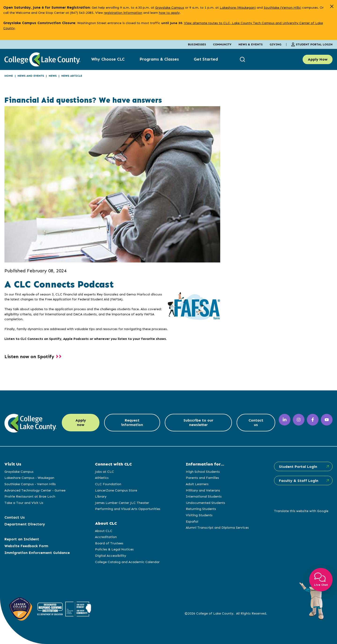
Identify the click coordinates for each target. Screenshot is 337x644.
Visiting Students (199, 515)
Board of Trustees (109, 543)
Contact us (256, 422)
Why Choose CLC (108, 59)
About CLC (104, 531)
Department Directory (25, 524)
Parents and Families (202, 478)
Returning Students (201, 509)
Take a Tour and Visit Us (24, 503)
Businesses (197, 44)
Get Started (206, 59)
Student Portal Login (312, 44)
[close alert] (332, 6)
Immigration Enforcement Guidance (37, 553)
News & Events (251, 44)
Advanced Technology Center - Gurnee (35, 490)
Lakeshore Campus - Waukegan (29, 478)
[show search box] (243, 59)
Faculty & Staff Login (299, 481)
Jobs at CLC (104, 472)
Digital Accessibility (111, 556)
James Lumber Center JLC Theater (122, 503)
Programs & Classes (159, 59)
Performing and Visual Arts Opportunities (128, 509)
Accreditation (106, 537)
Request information (132, 422)
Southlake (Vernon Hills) (282, 7)
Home (9, 76)
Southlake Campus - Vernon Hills (30, 484)
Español (192, 521)
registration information (123, 13)
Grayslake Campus (170, 7)
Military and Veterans (203, 490)
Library (101, 496)
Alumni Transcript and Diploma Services (217, 528)
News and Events (31, 76)
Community (222, 44)
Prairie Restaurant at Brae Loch (30, 496)
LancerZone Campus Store (116, 490)
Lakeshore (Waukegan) (238, 7)
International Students (204, 496)
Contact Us (15, 517)
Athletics (102, 478)
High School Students (203, 472)
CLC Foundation (108, 484)
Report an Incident (22, 539)
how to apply (169, 13)
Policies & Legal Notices (114, 549)
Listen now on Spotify (29, 357)
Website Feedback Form (26, 546)
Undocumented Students (205, 503)
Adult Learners (197, 484)
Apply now (81, 422)
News (53, 76)
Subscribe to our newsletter (198, 422)
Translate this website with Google (301, 511)
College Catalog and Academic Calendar (127, 562)
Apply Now (318, 59)
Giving (275, 44)
